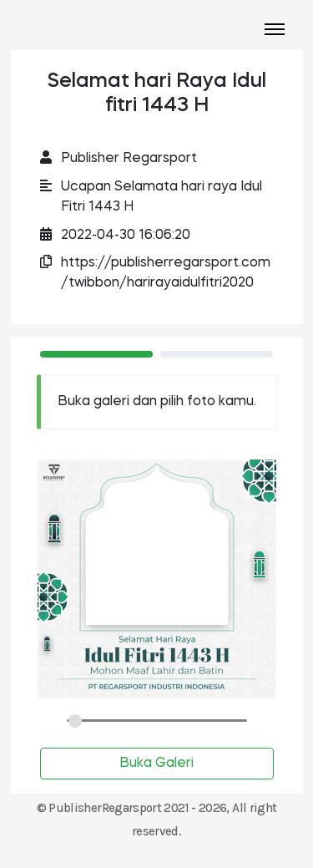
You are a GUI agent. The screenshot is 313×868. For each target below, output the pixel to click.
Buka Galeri (156, 764)
